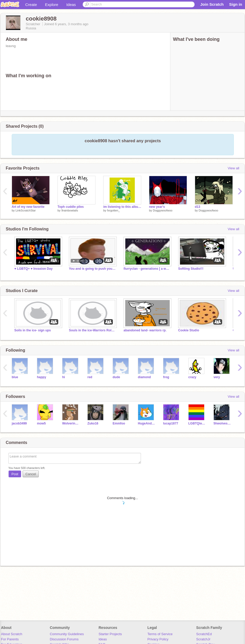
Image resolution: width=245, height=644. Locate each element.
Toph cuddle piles (71, 207)
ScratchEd (204, 634)
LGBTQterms (197, 423)
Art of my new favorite (28, 207)
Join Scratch (212, 4)
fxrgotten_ (114, 210)
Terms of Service (160, 634)
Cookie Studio (189, 330)
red (90, 377)
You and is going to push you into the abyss (92, 269)
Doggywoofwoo (163, 210)
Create (31, 5)
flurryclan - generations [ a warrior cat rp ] (147, 269)
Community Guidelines (67, 634)
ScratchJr (203, 639)
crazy (192, 377)
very (217, 377)
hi (64, 377)
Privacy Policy (158, 639)
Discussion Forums (64, 639)
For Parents (10, 639)
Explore (52, 5)
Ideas (71, 5)
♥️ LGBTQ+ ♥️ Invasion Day (33, 269)
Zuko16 (93, 423)
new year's (157, 207)
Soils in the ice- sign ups (33, 330)
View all (233, 168)
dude (116, 377)
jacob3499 (19, 423)
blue (15, 377)
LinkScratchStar (26, 210)
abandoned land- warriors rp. (145, 330)
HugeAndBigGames (147, 423)
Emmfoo (119, 423)
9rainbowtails (70, 210)
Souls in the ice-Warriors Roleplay (92, 330)
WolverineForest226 (71, 423)
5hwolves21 (222, 423)
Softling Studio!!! (191, 269)
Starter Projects (110, 634)
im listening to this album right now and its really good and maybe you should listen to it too (122, 207)
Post (15, 474)
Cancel (31, 474)
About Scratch (12, 634)
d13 (198, 207)
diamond (144, 377)
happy (41, 377)
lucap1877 (171, 423)
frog (166, 377)
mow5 (41, 423)
